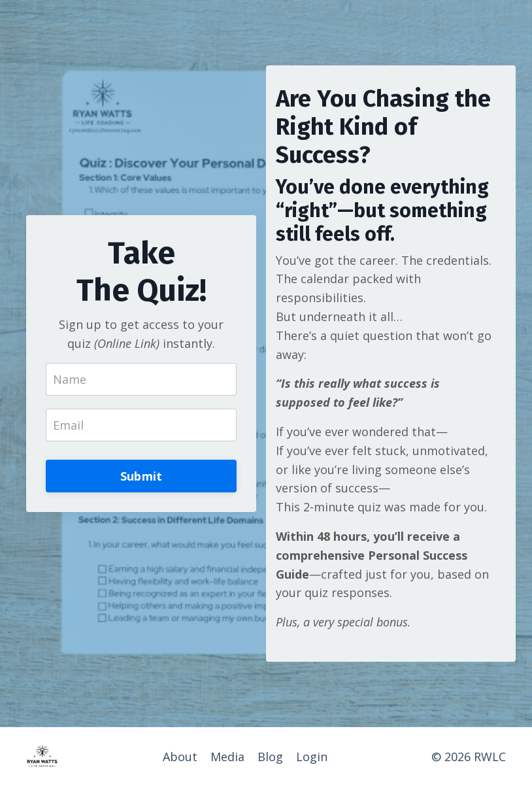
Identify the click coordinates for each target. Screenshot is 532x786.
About (180, 757)
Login (312, 757)
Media (227, 757)
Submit (141, 476)
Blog (270, 757)
